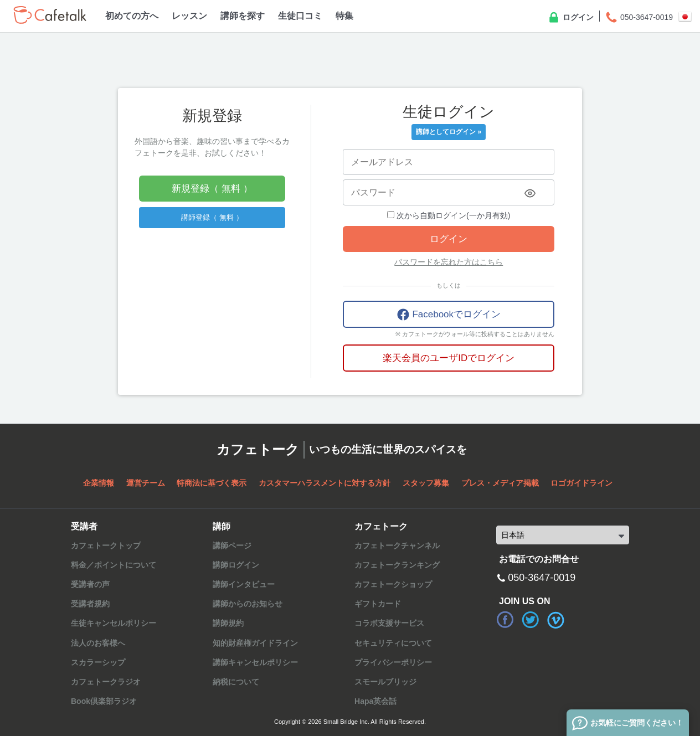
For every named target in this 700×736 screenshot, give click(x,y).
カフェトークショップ (393, 584)
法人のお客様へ (98, 643)
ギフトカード (378, 604)
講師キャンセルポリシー (255, 662)
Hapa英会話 (375, 701)
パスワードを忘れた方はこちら (449, 262)
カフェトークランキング (397, 565)
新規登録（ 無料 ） (212, 189)
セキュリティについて (393, 643)
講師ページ (232, 545)
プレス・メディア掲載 (500, 483)
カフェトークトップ (106, 545)
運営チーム (146, 483)
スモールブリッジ (385, 682)
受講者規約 (90, 604)
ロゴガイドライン (581, 483)
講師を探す (243, 16)
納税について (236, 682)
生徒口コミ (300, 16)
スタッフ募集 (426, 483)
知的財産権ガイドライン (255, 643)
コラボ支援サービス (389, 623)
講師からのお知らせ (248, 604)
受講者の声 (90, 584)
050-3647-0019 (639, 18)
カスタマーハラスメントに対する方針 (325, 483)
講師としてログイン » (449, 132)
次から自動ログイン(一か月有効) (449, 215)
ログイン (570, 18)
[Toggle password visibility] (530, 193)
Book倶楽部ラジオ (104, 701)
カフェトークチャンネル (397, 545)
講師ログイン (236, 565)
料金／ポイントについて (114, 565)
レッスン (189, 16)
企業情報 (99, 483)
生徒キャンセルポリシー (114, 623)
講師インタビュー (244, 584)
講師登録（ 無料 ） (212, 217)
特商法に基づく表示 (212, 483)
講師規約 (228, 623)
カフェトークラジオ (106, 682)
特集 (344, 16)
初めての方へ (132, 16)
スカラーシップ (98, 662)
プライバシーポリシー (393, 662)
